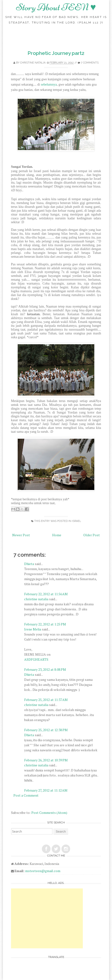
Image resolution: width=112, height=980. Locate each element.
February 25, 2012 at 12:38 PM (46, 730)
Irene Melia (33, 629)
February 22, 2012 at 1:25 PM (45, 624)
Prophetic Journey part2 (56, 53)
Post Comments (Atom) (49, 813)
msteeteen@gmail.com (43, 871)
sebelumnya (49, 85)
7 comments (90, 63)
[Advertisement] (47, 918)
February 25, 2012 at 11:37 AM (46, 700)
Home (57, 535)
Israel (77, 521)
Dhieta (29, 564)
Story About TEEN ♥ (56, 7)
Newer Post (21, 535)
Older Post (92, 535)
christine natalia (33, 63)
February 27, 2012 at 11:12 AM (46, 790)
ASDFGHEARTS (36, 659)
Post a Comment (26, 795)
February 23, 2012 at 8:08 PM (45, 669)
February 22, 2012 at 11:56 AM (46, 594)
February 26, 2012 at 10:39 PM (46, 760)
